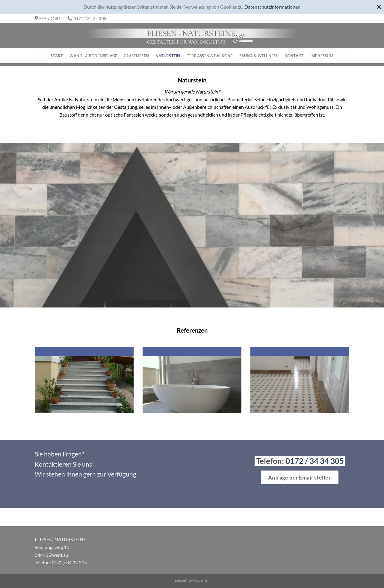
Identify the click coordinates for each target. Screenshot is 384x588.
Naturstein (168, 56)
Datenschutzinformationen (272, 7)
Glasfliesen (136, 56)
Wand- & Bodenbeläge (93, 56)
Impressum (322, 56)
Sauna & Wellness (259, 56)
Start (57, 56)
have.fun (202, 580)
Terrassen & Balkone (210, 56)
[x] (379, 6)
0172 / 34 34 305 (315, 461)
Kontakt (294, 56)
